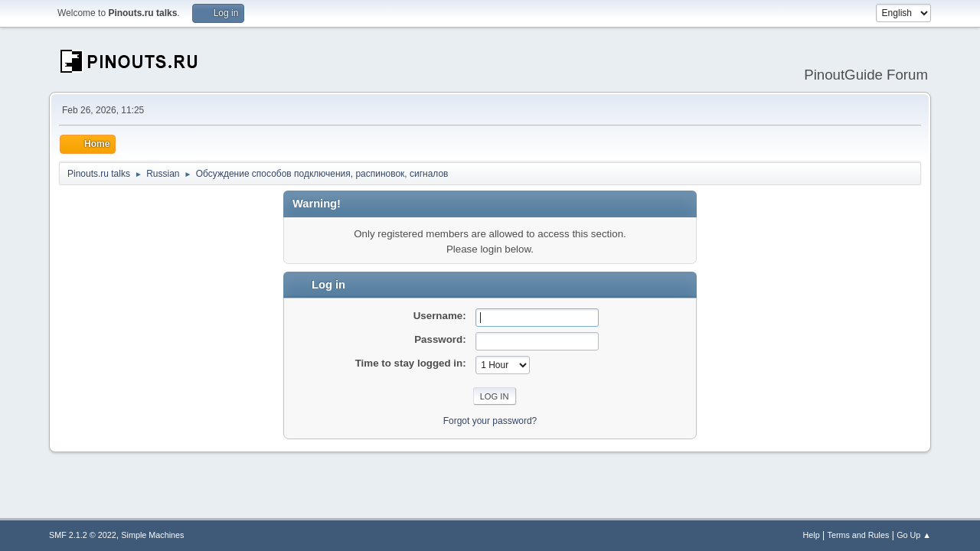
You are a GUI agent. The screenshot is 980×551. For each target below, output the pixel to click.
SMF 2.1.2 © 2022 (83, 535)
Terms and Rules (859, 535)
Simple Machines (152, 535)
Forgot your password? (490, 421)
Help (812, 535)
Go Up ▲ (914, 535)
